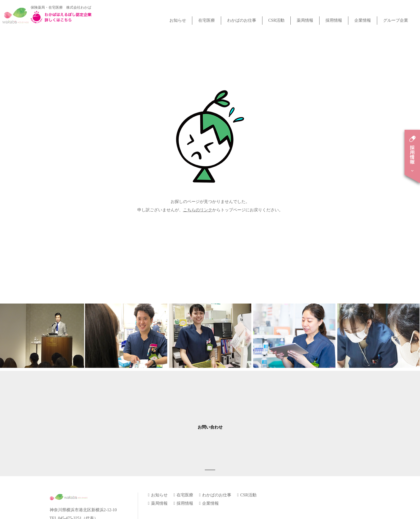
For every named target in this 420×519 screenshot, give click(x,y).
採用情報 (334, 20)
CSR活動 (276, 20)
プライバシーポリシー (169, 463)
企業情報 (363, 20)
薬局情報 (305, 20)
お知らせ (178, 20)
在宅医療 (207, 20)
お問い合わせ (210, 390)
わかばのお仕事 (242, 20)
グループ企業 (396, 20)
